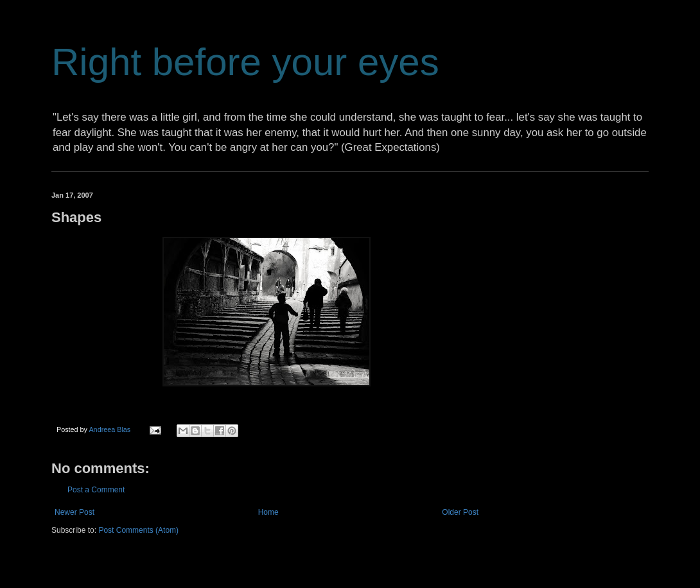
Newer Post (74, 512)
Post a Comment (96, 490)
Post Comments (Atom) (138, 530)
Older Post (460, 512)
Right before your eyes (245, 62)
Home (268, 512)
